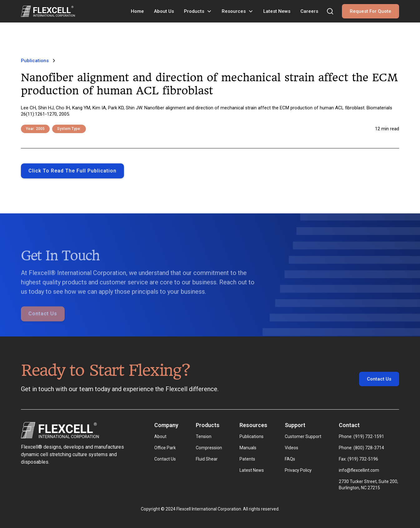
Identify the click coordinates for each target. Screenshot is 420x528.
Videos (292, 448)
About (160, 436)
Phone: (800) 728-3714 (361, 448)
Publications (252, 436)
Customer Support (303, 436)
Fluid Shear (207, 459)
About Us (164, 11)
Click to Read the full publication (72, 171)
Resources (234, 11)
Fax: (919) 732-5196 (358, 459)
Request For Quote (371, 11)
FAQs (290, 459)
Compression (209, 448)
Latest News (277, 11)
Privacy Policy (298, 470)
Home (137, 11)
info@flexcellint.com (359, 470)
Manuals (248, 448)
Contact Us (43, 321)
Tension (204, 436)
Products (194, 11)
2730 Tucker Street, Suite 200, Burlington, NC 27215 (369, 485)
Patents (247, 459)
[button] (198, 11)
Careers (309, 11)
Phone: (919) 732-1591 (361, 436)
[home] (48, 11)
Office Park (165, 448)
